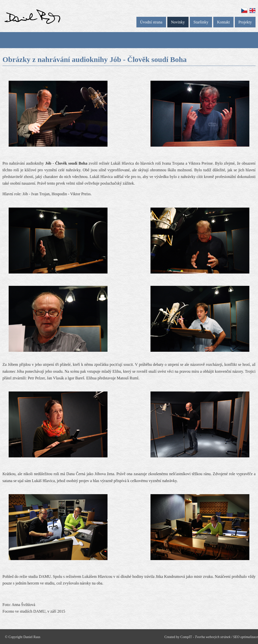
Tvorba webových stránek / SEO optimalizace (226, 637)
